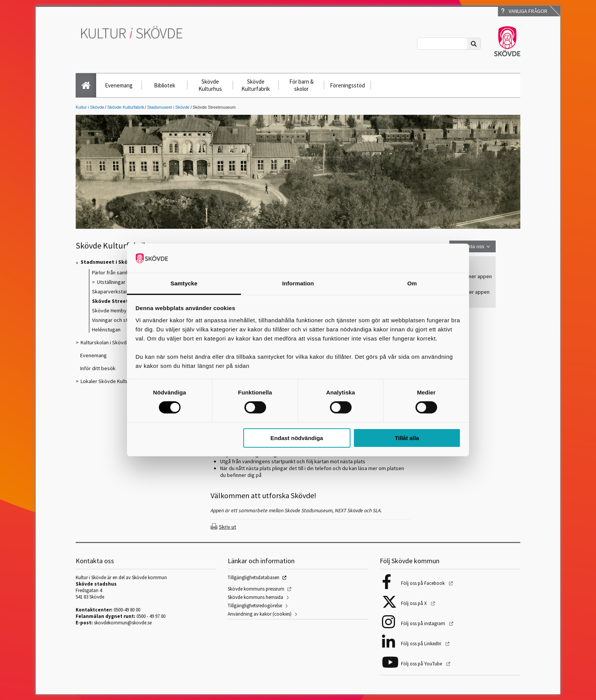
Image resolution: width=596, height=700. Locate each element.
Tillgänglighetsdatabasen (254, 577)
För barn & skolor (301, 85)
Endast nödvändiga (297, 438)
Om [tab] (412, 283)
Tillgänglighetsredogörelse (255, 606)
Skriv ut (227, 527)
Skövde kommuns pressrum (256, 589)
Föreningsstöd (347, 85)
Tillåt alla (407, 438)
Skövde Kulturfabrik (256, 85)
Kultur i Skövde (90, 107)
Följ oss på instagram (424, 623)
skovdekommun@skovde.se (123, 623)
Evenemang (119, 85)
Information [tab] (298, 283)
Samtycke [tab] (184, 283)
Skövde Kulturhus (210, 85)
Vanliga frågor (524, 11)
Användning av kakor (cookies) (260, 614)
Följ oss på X (415, 603)
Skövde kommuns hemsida (255, 597)
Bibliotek (165, 85)
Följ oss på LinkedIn (422, 644)
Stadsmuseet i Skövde (168, 107)
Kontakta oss (470, 246)
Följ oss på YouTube (422, 664)
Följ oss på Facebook (423, 583)
